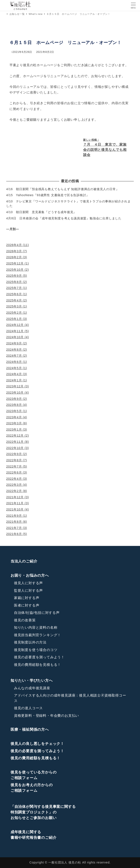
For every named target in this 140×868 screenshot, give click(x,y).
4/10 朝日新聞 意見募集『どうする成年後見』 (41, 212)
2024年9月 (14, 343)
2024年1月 (14, 380)
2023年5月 (14, 411)
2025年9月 (14, 276)
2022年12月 (15, 436)
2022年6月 (14, 472)
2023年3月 (14, 423)
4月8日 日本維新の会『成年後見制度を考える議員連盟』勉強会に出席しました (64, 218)
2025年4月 (14, 300)
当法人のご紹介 (24, 561)
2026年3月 (14, 251)
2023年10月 (15, 393)
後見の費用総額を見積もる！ (37, 665)
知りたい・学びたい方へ (32, 681)
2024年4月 (14, 374)
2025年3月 (14, 306)
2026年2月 (14, 257)
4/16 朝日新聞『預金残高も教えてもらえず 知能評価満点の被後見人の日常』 (63, 189)
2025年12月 (15, 263)
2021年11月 (15, 503)
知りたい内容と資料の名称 (36, 627)
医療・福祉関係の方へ (30, 730)
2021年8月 (14, 522)
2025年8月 (14, 282)
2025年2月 (14, 313)
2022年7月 (14, 466)
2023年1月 (14, 429)
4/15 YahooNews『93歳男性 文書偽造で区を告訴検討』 (48, 195)
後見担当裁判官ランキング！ (37, 635)
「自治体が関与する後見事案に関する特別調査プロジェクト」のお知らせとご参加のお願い (43, 812)
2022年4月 (14, 479)
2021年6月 (14, 534)
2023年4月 (14, 417)
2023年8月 (14, 405)
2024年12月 (15, 325)
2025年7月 (14, 288)
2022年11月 (15, 442)
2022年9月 (14, 454)
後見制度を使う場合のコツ (36, 650)
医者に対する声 (27, 605)
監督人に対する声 (28, 591)
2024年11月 (15, 331)
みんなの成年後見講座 (32, 688)
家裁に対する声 (27, 598)
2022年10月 (15, 448)
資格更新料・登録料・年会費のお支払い (47, 716)
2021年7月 (14, 528)
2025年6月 (14, 294)
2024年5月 (14, 368)
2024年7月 (14, 356)
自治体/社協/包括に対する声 (37, 613)
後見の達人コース (28, 708)
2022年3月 (14, 485)
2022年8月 (14, 460)
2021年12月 (15, 497)
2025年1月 (14, 319)
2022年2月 (14, 491)
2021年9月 (14, 516)
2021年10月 (15, 509)
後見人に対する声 (28, 583)
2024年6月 (14, 362)
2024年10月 (15, 337)
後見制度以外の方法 (30, 642)
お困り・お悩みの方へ (30, 575)
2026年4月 (14, 245)
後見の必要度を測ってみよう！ (39, 657)
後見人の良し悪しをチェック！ (37, 744)
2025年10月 (15, 270)
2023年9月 (14, 399)
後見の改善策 (25, 620)
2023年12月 (15, 386)
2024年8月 (14, 350)
